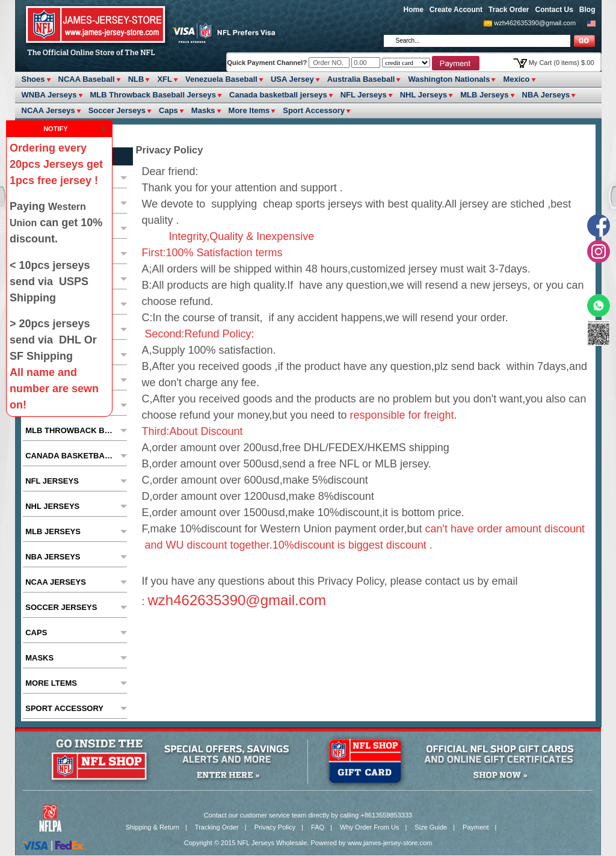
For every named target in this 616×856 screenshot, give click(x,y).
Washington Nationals (449, 79)
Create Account (456, 10)
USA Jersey (292, 79)
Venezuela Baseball (221, 79)
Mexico (516, 79)
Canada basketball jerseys (278, 95)
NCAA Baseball (87, 79)
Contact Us (554, 10)
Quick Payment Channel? (268, 63)
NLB (136, 79)
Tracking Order (217, 827)
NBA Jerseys (546, 95)
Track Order (509, 10)
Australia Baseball (361, 79)
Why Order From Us (369, 827)
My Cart (562, 63)
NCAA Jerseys (48, 110)
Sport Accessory (314, 110)
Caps (168, 110)
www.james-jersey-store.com (390, 843)
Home (414, 10)
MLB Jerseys (484, 95)
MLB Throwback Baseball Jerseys (153, 95)
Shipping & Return (152, 827)
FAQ (318, 827)
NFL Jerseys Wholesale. (273, 843)
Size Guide (431, 827)
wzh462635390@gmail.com (535, 23)
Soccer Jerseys (117, 110)
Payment (476, 827)
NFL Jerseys (364, 95)
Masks (203, 110)
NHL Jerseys (424, 95)
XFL (165, 79)
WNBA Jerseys (49, 95)
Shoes (33, 79)
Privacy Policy (275, 827)
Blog (587, 10)
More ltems (249, 110)
